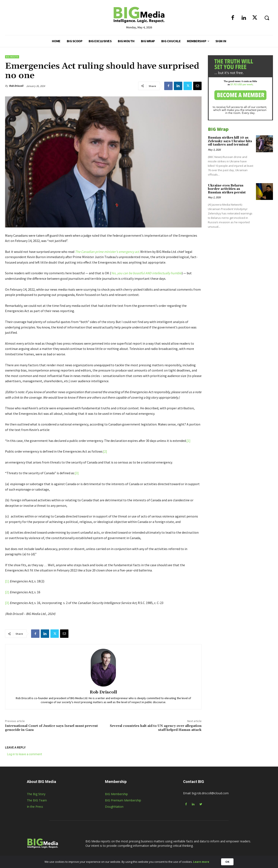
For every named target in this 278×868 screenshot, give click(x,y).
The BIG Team (37, 800)
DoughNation (114, 807)
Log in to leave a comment (25, 754)
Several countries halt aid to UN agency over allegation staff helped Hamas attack (156, 728)
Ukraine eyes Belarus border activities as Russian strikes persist (227, 189)
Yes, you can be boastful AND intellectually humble (146, 273)
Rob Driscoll (16, 86)
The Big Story (36, 794)
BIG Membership (116, 794)
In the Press (35, 807)
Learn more (201, 862)
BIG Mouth (12, 57)
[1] (188, 441)
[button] (267, 18)
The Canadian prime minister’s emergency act (107, 252)
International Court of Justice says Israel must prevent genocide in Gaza (51, 728)
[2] (105, 451)
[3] (77, 473)
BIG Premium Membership (123, 800)
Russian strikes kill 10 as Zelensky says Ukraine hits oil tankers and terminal (230, 141)
